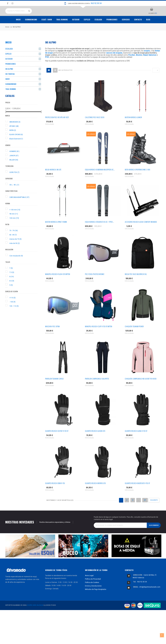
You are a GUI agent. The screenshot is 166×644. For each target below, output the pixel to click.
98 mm (14, 224)
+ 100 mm (15, 219)
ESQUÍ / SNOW (47, 29)
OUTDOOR (76, 29)
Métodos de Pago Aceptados (96, 599)
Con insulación (16, 265)
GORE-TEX (14, 182)
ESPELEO (87, 29)
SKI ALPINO (9, 79)
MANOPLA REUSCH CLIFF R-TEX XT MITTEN (99, 336)
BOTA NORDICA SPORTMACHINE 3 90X (137, 179)
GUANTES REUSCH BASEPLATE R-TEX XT (137, 493)
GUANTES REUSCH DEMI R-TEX (55, 493)
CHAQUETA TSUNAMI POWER (134, 336)
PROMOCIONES (112, 29)
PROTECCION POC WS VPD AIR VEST (57, 127)
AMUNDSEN (15, 132)
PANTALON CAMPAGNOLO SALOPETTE (97, 388)
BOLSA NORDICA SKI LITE (53, 179)
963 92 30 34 (96, 3)
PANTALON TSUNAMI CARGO (54, 388)
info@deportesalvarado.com (150, 597)
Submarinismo (31, 29)
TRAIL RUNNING (62, 29)
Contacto (138, 29)
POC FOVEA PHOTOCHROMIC (95, 284)
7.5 (12, 282)
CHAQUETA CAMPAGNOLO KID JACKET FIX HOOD (141, 388)
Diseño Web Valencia (35, 615)
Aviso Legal (89, 585)
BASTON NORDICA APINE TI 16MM (56, 232)
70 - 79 (14, 240)
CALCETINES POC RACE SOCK (95, 127)
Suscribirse (154, 535)
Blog (148, 29)
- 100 (12, 312)
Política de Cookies (92, 592)
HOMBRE (14, 161)
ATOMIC (14, 136)
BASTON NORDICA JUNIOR (133, 127)
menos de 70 (15, 249)
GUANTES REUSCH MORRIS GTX (95, 493)
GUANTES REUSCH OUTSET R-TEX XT (57, 441)
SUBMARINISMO (11, 94)
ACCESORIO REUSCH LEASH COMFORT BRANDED (141, 232)
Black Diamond (16, 149)
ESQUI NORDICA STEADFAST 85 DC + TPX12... (99, 232)
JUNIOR (14, 165)
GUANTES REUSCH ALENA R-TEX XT (136, 441)
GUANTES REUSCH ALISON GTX (95, 441)
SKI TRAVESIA (10, 84)
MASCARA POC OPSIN (52, 336)
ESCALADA (98, 29)
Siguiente (154, 510)
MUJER (14, 170)
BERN (13, 140)
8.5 (12, 291)
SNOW (7, 89)
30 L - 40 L (14, 195)
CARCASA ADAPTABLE (19, 207)
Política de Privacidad (93, 589)
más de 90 (15, 253)
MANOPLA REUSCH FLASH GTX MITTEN (58, 284)
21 (145, 510)
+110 (12, 307)
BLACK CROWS (16, 144)
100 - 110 (14, 316)
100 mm (14, 228)
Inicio (18, 29)
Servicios (126, 29)
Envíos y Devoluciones (93, 596)
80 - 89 (13, 245)
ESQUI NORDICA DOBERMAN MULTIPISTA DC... (100, 179)
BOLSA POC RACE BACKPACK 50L (136, 284)
